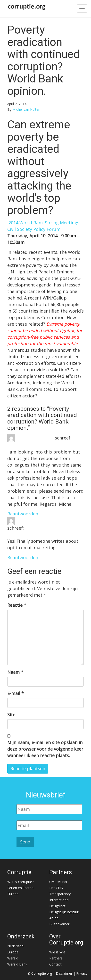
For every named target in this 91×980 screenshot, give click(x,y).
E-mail (16, 693)
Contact (55, 964)
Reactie (17, 605)
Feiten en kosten (20, 888)
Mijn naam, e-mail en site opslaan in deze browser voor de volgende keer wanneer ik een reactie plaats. (45, 749)
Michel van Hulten (26, 109)
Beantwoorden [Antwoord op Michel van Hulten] (23, 514)
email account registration (44, 520)
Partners (56, 958)
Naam (15, 672)
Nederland (15, 946)
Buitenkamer (59, 924)
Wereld (13, 958)
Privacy (82, 973)
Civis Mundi (58, 882)
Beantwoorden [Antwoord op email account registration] (23, 557)
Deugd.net (57, 906)
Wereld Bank (17, 964)
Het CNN (56, 888)
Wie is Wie (57, 952)
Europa (13, 894)
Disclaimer (64, 973)
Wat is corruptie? (20, 882)
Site (11, 715)
